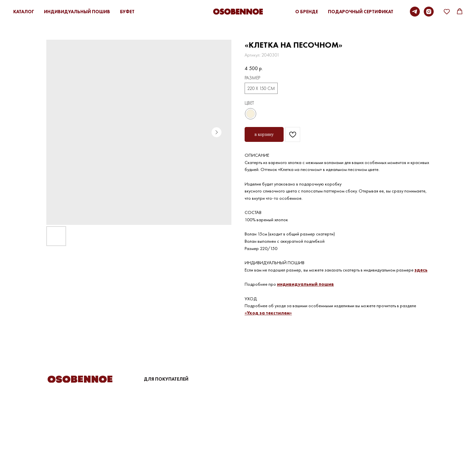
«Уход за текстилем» (268, 313)
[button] (447, 11)
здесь (421, 270)
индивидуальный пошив (305, 284)
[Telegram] (415, 12)
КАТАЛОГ (24, 12)
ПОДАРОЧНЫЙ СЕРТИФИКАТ (361, 12)
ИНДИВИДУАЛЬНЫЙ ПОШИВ (77, 12)
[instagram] (429, 12)
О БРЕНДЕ (307, 12)
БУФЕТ (127, 12)
